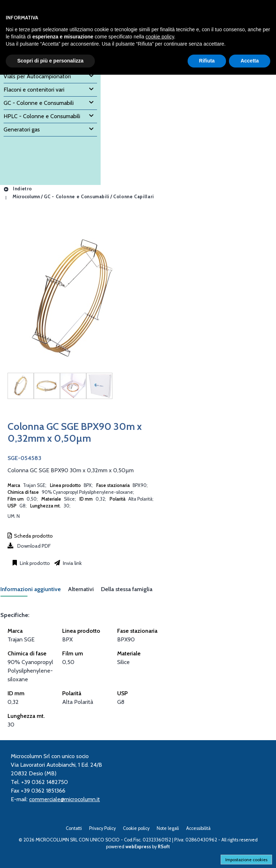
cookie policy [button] (160, 37)
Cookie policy (136, 828)
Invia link (72, 563)
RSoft (164, 847)
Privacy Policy (102, 828)
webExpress (138, 847)
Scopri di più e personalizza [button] (50, 61)
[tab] (34, 591)
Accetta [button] (250, 61)
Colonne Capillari (134, 197)
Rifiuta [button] (207, 61)
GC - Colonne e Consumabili (77, 197)
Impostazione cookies (246, 860)
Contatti (74, 828)
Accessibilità (198, 828)
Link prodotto (34, 563)
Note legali (168, 828)
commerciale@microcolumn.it (65, 799)
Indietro (18, 189)
